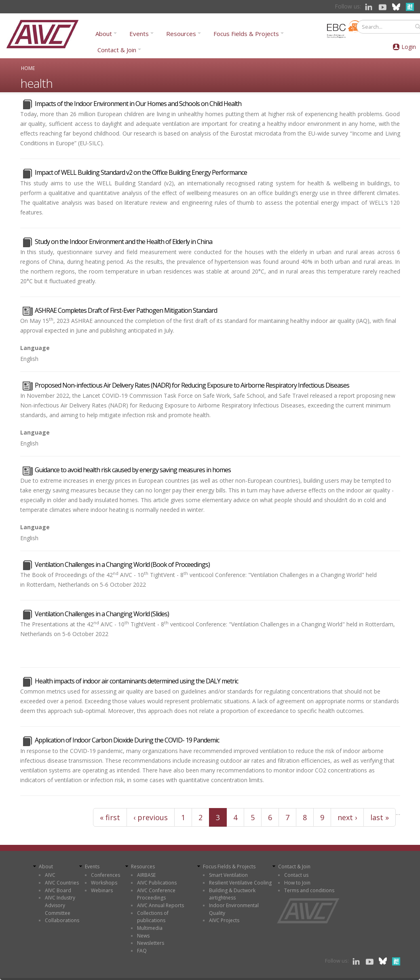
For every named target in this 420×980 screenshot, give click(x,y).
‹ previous (151, 817)
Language (35, 348)
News (143, 936)
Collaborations (62, 920)
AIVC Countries (62, 883)
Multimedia (150, 928)
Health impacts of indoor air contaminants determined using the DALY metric (136, 681)
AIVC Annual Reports (160, 905)
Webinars (102, 890)
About (104, 34)
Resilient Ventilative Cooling (240, 883)
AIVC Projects (224, 920)
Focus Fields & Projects (246, 34)
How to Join (297, 883)
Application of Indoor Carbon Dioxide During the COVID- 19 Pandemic (127, 740)
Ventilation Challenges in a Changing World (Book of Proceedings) (122, 564)
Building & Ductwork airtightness (232, 894)
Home (28, 68)
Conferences (106, 875)
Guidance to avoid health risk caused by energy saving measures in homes (133, 470)
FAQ (142, 951)
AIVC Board (58, 890)
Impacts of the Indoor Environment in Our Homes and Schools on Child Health (138, 104)
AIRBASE (146, 875)
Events (139, 34)
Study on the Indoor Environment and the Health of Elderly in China (123, 242)
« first (110, 817)
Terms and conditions (309, 890)
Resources (181, 34)
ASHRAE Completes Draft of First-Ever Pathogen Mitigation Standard (126, 310)
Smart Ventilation (228, 875)
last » (380, 817)
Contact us (296, 875)
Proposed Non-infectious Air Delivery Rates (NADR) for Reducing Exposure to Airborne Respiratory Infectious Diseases (192, 385)
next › (347, 817)
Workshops (104, 883)
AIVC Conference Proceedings (156, 894)
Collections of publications (153, 917)
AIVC (50, 875)
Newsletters (151, 943)
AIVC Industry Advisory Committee (60, 905)
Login (409, 47)
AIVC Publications (157, 883)
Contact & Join (117, 50)
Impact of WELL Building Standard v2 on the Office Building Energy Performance (141, 172)
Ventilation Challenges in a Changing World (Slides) (102, 614)
